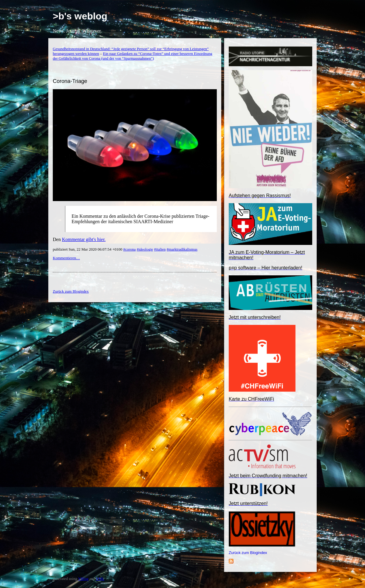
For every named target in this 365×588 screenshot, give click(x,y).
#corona (129, 249)
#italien (160, 249)
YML (100, 579)
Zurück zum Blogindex (248, 553)
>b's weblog (80, 16)
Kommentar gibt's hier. (84, 239)
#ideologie (145, 249)
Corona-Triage (70, 81)
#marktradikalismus (182, 249)
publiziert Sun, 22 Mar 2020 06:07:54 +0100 (88, 249)
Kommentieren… (66, 258)
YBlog (83, 579)
